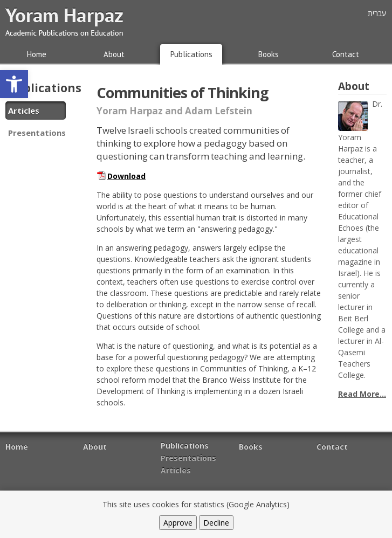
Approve (178, 523)
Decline (216, 523)
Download (126, 176)
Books (269, 54)
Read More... (362, 394)
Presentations (37, 133)
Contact (346, 54)
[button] (14, 84)
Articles (24, 111)
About (114, 54)
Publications (191, 54)
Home (37, 54)
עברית (377, 13)
